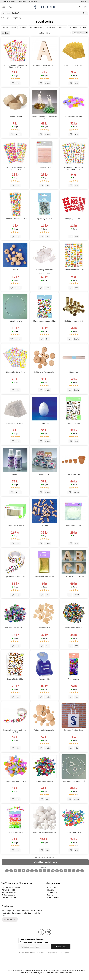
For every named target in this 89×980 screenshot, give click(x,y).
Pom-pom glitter (74, 679)
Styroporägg (44, 423)
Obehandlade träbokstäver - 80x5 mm (44, 66)
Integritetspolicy (53, 897)
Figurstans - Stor (44, 679)
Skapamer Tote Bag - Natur (74, 730)
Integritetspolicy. (64, 952)
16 (70, 871)
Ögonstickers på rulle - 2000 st (15, 577)
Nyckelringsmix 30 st (44, 219)
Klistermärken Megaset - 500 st (44, 321)
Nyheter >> (22, 2)
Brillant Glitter (44, 474)
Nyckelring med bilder (44, 270)
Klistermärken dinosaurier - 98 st (15, 219)
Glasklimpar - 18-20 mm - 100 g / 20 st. (44, 117)
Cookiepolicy (52, 892)
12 (53, 871)
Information (83, 2)
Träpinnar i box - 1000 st (15, 525)
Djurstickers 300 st (74, 423)
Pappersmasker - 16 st (74, 525)
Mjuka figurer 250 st (74, 832)
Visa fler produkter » (45, 862)
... (78, 871)
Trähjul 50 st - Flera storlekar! (44, 372)
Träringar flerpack (15, 116)
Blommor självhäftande (74, 116)
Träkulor (15, 270)
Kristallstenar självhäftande (15, 628)
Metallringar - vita (15, 321)
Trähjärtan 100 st (44, 628)
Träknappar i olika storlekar (44, 730)
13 (57, 871)
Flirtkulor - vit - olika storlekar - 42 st (44, 833)
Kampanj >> (33, 2)
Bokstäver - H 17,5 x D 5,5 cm (74, 577)
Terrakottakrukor (74, 474)
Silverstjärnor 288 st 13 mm (15, 423)
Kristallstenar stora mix (44, 781)
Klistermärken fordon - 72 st (74, 270)
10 (44, 871)
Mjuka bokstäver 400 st (15, 832)
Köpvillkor (51, 890)
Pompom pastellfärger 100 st (15, 781)
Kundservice (52, 888)
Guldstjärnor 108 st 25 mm (44, 577)
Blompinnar (74, 372)
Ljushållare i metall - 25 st (74, 321)
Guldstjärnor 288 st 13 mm (74, 65)
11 (49, 871)
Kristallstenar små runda (74, 628)
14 (61, 871)
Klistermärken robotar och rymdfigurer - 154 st (74, 168)
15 (65, 871)
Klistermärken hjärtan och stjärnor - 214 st (15, 168)
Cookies (50, 895)
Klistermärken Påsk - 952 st (15, 372)
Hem (3, 18)
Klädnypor (44, 525)
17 (74, 871)
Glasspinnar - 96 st (44, 168)
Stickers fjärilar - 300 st (15, 679)
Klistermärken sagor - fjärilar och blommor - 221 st (15, 66)
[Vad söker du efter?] (44, 13)
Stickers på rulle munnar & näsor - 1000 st (15, 731)
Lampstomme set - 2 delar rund (74, 781)
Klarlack (15, 474)
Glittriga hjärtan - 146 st (74, 219)
